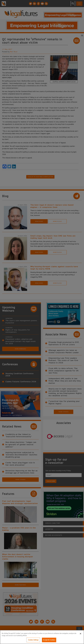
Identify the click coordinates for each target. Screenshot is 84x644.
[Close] (80, 634)
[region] (42, 637)
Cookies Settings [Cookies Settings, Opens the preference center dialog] (33, 640)
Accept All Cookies (49, 640)
